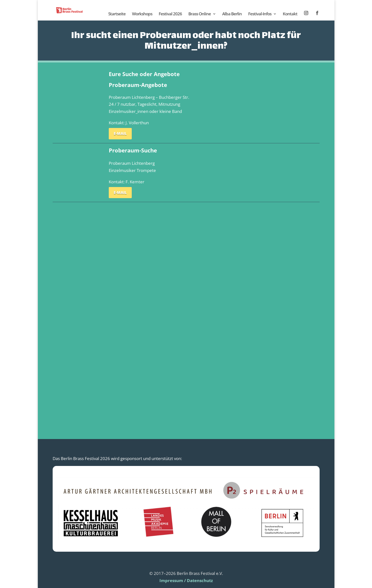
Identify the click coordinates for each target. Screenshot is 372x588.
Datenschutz (200, 580)
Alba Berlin (232, 14)
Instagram (306, 13)
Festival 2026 (170, 14)
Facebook (317, 13)
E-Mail (120, 133)
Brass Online (200, 14)
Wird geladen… (186, 309)
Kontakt (290, 14)
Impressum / (173, 580)
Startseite (117, 14)
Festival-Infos (260, 14)
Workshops (142, 14)
